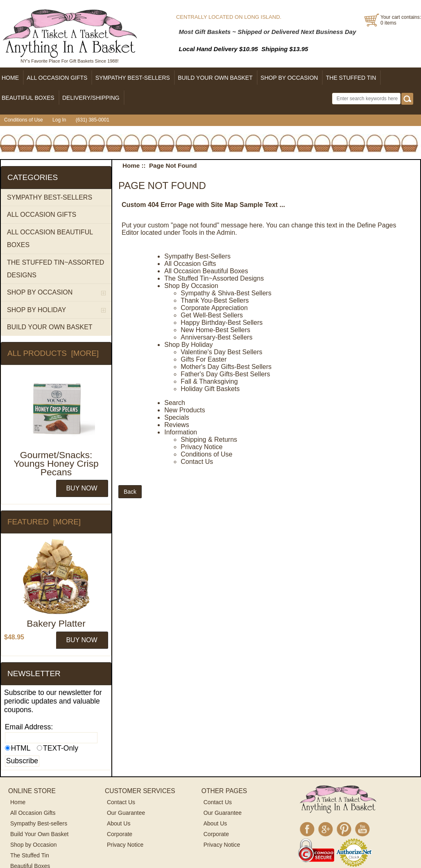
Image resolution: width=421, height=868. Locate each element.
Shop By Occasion (191, 286)
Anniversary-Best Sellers (216, 337)
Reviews (177, 425)
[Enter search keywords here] (366, 99)
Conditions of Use (24, 120)
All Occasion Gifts (190, 264)
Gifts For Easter (204, 359)
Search (175, 403)
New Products (185, 410)
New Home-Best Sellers (215, 330)
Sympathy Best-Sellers (197, 256)
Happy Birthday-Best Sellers (222, 323)
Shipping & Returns (209, 440)
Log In (59, 120)
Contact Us (197, 462)
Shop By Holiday (188, 345)
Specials (177, 417)
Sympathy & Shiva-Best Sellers (226, 293)
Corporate (120, 834)
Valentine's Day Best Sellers (221, 352)
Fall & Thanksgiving (209, 381)
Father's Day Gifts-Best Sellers (225, 374)
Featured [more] (44, 522)
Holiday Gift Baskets (210, 389)
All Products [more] (53, 353)
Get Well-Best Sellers (212, 315)
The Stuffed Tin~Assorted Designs (214, 278)
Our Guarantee (126, 813)
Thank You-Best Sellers (215, 300)
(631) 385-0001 (93, 120)
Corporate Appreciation (214, 308)
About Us (119, 823)
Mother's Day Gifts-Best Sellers (226, 367)
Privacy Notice (201, 447)
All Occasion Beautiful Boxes (206, 271)
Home (131, 165)
